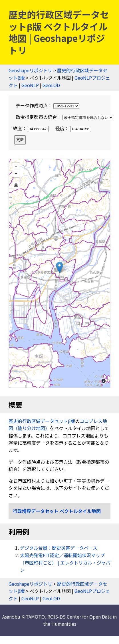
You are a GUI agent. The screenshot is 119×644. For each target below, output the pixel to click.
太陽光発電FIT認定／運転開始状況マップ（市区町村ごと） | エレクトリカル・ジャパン (65, 562)
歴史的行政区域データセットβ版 (42, 421)
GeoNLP (30, 85)
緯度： (31, 128)
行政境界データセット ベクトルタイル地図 (57, 511)
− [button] (16, 174)
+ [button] (16, 166)
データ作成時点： (48, 105)
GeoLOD (51, 85)
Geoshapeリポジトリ (30, 70)
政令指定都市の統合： (64, 117)
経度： (73, 128)
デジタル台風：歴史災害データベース (59, 548)
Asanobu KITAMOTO (24, 617)
